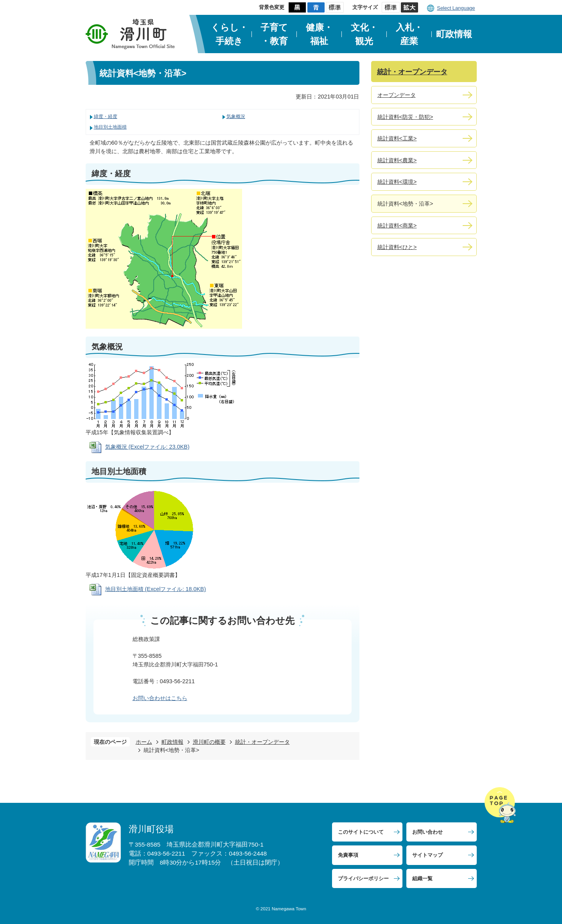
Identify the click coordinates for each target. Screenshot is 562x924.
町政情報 (454, 34)
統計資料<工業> (397, 138)
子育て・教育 (274, 34)
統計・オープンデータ (262, 742)
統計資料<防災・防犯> (405, 117)
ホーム (144, 742)
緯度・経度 (106, 116)
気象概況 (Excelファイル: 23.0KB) (147, 447)
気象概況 (236, 116)
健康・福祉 (319, 34)
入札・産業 (409, 34)
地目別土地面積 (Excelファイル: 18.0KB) (156, 589)
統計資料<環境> (397, 182)
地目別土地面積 (110, 127)
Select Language (456, 8)
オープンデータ (397, 95)
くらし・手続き (229, 34)
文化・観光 (364, 34)
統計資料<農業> (397, 160)
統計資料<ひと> (397, 247)
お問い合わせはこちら (160, 698)
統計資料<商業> (397, 226)
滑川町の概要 (209, 742)
